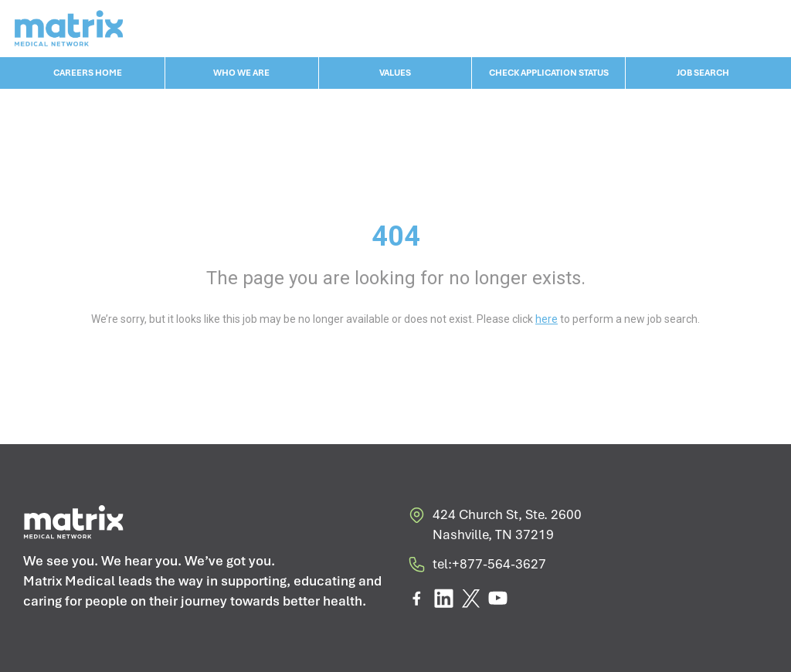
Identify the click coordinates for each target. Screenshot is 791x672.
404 (396, 236)
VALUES (395, 73)
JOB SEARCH (703, 73)
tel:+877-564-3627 (477, 567)
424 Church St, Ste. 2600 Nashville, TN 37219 (494, 525)
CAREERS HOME (88, 73)
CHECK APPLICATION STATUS (549, 73)
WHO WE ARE (241, 73)
